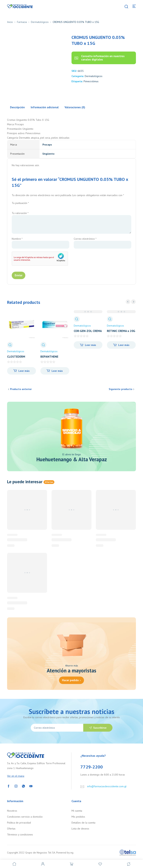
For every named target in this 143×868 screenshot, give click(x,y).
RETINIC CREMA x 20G (121, 331)
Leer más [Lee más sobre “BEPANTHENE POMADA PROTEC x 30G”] (57, 371)
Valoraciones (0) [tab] (75, 107)
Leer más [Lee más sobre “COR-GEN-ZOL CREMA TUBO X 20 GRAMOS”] (90, 345)
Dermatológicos (40, 22)
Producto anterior (21, 389)
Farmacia (22, 22)
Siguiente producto (120, 389)
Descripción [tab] (17, 107)
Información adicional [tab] (45, 107)
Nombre (17, 239)
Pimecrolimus (91, 81)
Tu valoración (20, 213)
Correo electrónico (85, 239)
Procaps (47, 145)
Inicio (10, 22)
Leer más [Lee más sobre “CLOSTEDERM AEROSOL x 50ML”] (24, 371)
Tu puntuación (20, 203)
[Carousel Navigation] (131, 302)
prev (128, 302)
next (133, 302)
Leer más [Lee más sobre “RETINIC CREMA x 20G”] (124, 345)
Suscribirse (100, 728)
